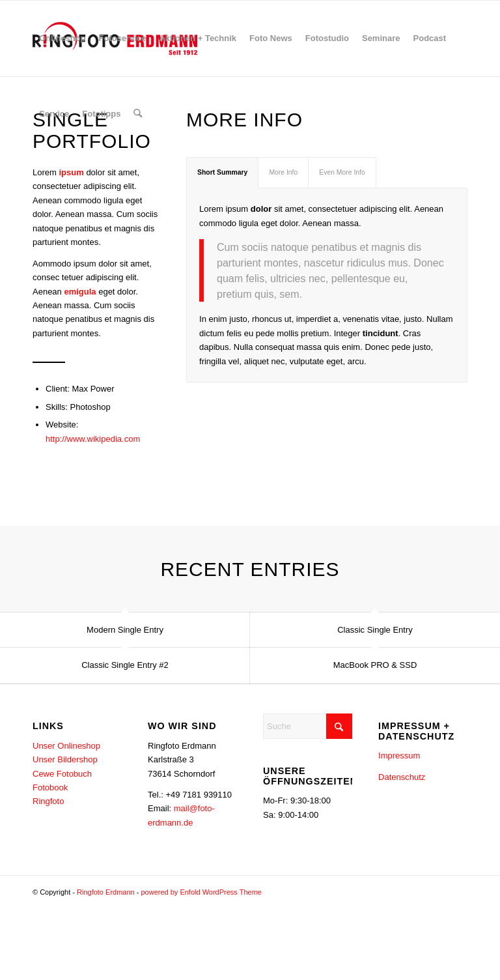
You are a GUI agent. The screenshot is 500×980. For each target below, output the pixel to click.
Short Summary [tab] (222, 172)
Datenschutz (402, 777)
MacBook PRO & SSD (375, 665)
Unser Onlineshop (66, 746)
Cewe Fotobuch (62, 774)
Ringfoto (48, 802)
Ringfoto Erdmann (106, 893)
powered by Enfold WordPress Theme (201, 893)
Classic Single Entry (375, 630)
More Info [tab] (283, 172)
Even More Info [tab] (342, 172)
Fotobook (50, 787)
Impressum (399, 756)
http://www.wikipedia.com (93, 439)
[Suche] (138, 114)
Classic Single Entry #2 (125, 665)
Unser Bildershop (65, 760)
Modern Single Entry (125, 630)
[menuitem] (62, 38)
